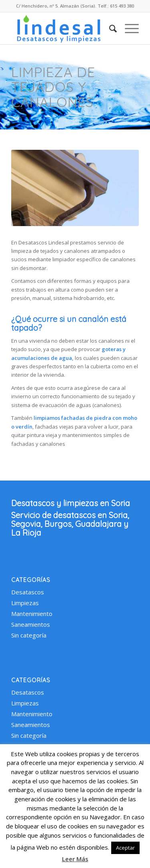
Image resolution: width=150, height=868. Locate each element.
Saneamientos (31, 624)
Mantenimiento (32, 614)
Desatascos (28, 592)
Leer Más (75, 859)
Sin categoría (29, 635)
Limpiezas (25, 603)
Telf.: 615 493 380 (116, 6)
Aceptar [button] (125, 848)
